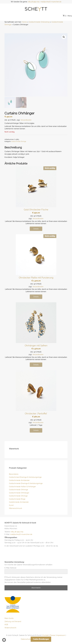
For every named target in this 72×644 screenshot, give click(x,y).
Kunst (11, 505)
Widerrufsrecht (10, 628)
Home (24, 22)
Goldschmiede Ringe (17, 499)
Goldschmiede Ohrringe (19, 141)
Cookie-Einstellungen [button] (41, 639)
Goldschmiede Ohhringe (19, 490)
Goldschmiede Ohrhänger (19, 493)
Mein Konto (9, 618)
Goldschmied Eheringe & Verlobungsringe (25, 477)
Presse (53, 635)
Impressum (61, 635)
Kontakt (46, 635)
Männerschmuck (16, 508)
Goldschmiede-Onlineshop (39, 22)
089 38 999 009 (34, 2)
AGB (6, 625)
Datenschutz (26, 639)
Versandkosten (26, 120)
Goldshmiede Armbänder (19, 502)
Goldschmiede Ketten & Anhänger (22, 487)
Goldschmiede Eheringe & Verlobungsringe (26, 483)
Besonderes (14, 474)
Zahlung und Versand (13, 621)
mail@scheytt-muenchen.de (51, 2)
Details (36, 229)
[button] (64, 37)
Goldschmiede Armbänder (19, 480)
